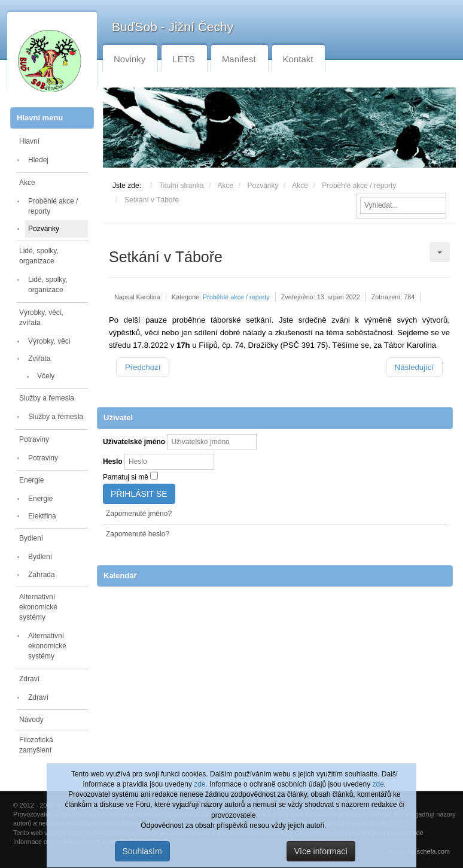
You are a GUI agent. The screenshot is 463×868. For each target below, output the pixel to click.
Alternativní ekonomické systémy (38, 607)
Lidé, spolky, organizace (39, 256)
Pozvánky (44, 229)
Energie (31, 480)
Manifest (239, 59)
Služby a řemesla (47, 398)
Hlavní (29, 141)
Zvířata (39, 359)
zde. (201, 784)
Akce (27, 183)
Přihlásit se (139, 494)
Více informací (321, 851)
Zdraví (29, 679)
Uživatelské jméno (134, 442)
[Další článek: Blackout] (414, 367)
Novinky (130, 59)
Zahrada (42, 575)
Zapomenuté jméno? (139, 514)
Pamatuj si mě (126, 477)
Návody (31, 720)
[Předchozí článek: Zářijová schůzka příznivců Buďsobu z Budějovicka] (143, 367)
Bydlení (31, 538)
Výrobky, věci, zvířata (41, 318)
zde (378, 784)
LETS (184, 59)
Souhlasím (142, 851)
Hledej (38, 160)
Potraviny (34, 439)
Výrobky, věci (49, 341)
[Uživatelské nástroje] (440, 252)
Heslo (113, 462)
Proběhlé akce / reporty (53, 206)
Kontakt (298, 59)
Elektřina (42, 516)
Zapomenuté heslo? (138, 534)
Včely (46, 376)
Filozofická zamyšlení (36, 745)
